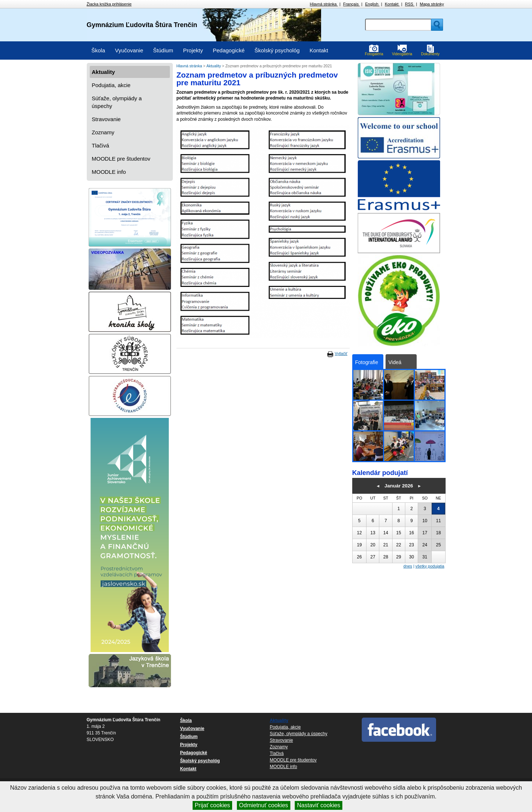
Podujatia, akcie (111, 85)
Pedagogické (229, 50)
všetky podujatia (430, 566)
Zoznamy (103, 132)
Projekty (193, 50)
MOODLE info (109, 172)
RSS (410, 4)
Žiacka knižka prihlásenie (109, 4)
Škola (98, 50)
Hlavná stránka (324, 4)
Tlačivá (101, 145)
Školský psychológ (277, 50)
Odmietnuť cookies (264, 805)
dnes (408, 566)
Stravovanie (106, 119)
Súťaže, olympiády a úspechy (117, 102)
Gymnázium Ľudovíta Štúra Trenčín (142, 25)
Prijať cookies (213, 805)
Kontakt (392, 4)
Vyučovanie (129, 50)
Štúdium (163, 50)
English (372, 4)
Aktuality (103, 72)
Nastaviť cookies (319, 805)
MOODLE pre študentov (121, 159)
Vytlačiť (341, 353)
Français (351, 4)
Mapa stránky (432, 4)
